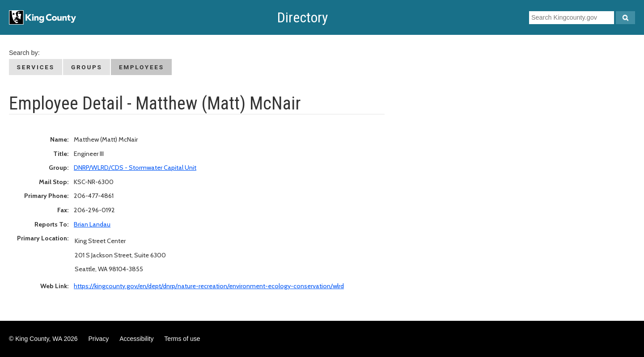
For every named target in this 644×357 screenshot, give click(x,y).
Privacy (98, 339)
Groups (87, 67)
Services (36, 67)
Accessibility (136, 339)
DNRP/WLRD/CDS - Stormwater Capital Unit (135, 168)
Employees (142, 67)
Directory (303, 17)
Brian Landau (92, 224)
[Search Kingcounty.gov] (625, 18)
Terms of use (182, 339)
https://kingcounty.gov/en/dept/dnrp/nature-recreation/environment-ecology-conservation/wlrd (209, 286)
